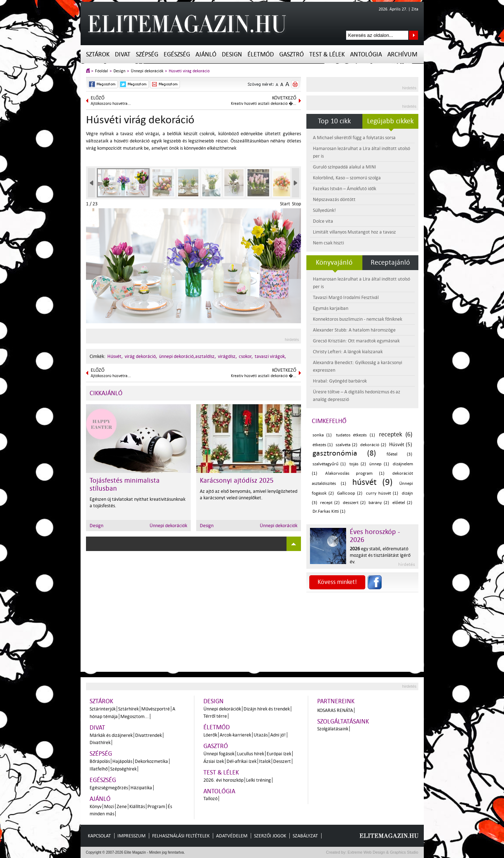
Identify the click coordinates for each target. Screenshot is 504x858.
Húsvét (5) (401, 445)
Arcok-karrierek (235, 735)
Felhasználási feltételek (181, 836)
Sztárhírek (128, 709)
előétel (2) (402, 503)
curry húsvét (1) (382, 493)
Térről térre (215, 716)
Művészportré (156, 709)
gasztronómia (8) (344, 453)
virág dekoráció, (141, 356)
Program (156, 806)
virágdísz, (227, 356)
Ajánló (206, 54)
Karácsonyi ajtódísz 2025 (237, 481)
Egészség (177, 54)
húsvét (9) (372, 482)
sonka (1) (322, 435)
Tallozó (210, 799)
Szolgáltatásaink (343, 722)
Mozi (109, 806)
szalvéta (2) (346, 445)
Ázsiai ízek (214, 761)
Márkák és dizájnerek (111, 735)
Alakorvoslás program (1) (355, 473)
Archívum (402, 54)
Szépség (147, 54)
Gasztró (292, 54)
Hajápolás (122, 761)
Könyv (96, 806)
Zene (122, 806)
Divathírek (100, 742)
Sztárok (98, 54)
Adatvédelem (232, 836)
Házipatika (141, 788)
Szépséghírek (123, 769)
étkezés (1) (323, 445)
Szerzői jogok (270, 836)
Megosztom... (135, 716)
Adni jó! (278, 735)
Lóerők (210, 735)
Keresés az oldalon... (413, 35)
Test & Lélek (327, 54)
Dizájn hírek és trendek (267, 709)
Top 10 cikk (334, 121)
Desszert (282, 761)
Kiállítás (137, 806)
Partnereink (336, 701)
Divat (123, 54)
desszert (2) (354, 503)
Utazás (261, 735)
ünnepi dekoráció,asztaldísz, (188, 356)
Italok (265, 761)
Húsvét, (115, 356)
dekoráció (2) (373, 445)
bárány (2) (379, 503)
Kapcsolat (99, 836)
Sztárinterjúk (103, 709)
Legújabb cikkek (390, 121)
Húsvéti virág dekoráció (189, 71)
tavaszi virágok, (270, 356)
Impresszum (132, 836)
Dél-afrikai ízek (242, 761)
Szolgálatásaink (333, 729)
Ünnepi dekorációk (147, 71)
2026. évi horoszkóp (223, 780)
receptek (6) (396, 434)
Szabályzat (305, 836)
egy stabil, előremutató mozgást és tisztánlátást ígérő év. (380, 555)
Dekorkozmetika (151, 761)
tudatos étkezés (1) (356, 435)
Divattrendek (148, 735)
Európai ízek (279, 754)
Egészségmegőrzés (109, 788)
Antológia (366, 54)
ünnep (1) (379, 464)
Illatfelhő (99, 769)
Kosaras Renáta (335, 710)
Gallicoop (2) (350, 493)
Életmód (261, 54)
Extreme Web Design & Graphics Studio (382, 852)
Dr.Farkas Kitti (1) (329, 511)
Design (232, 54)
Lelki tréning (259, 780)
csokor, (246, 356)
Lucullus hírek (251, 754)
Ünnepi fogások (219, 754)
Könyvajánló (334, 262)
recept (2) (330, 503)
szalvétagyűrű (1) (329, 464)
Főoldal (102, 71)
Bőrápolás (100, 761)
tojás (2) (358, 464)
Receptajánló (390, 262)
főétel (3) (399, 454)
